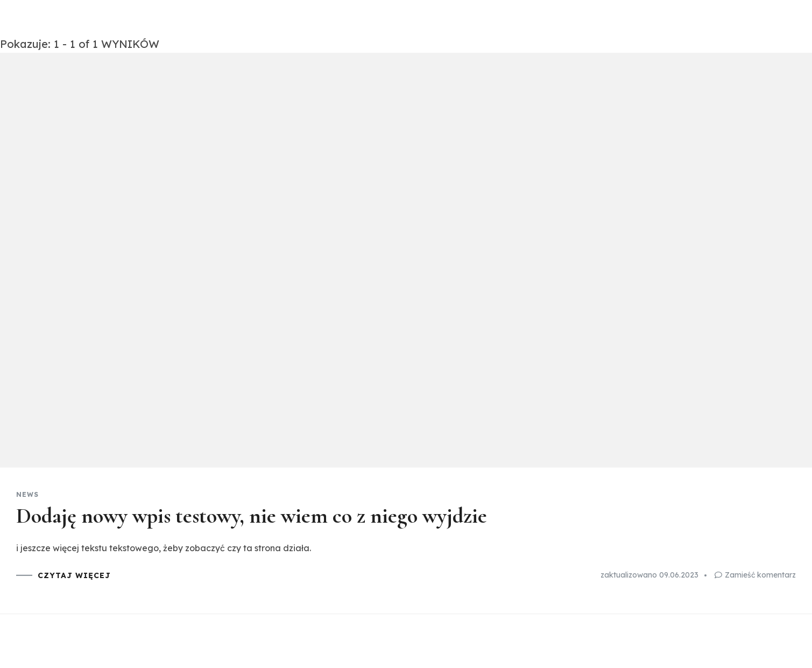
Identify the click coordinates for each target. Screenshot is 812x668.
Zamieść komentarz (760, 575)
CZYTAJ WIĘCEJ (74, 575)
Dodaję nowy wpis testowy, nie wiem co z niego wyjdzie (252, 516)
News (27, 495)
